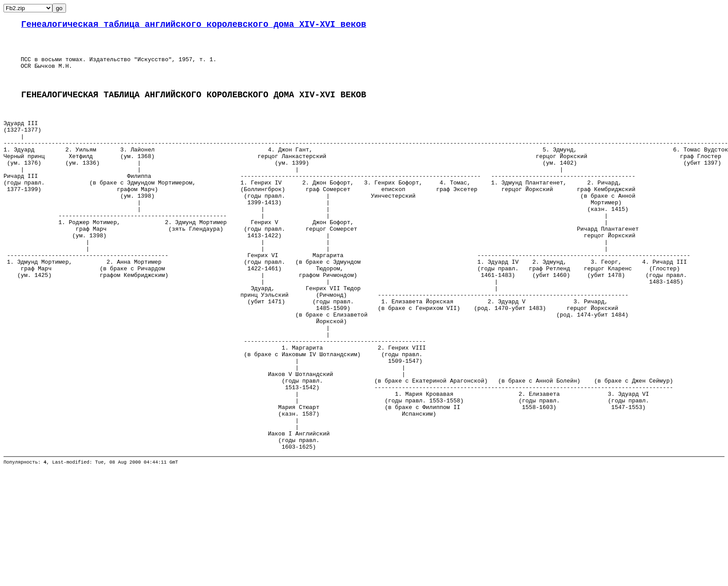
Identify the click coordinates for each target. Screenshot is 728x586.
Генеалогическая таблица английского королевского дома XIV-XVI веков (194, 26)
